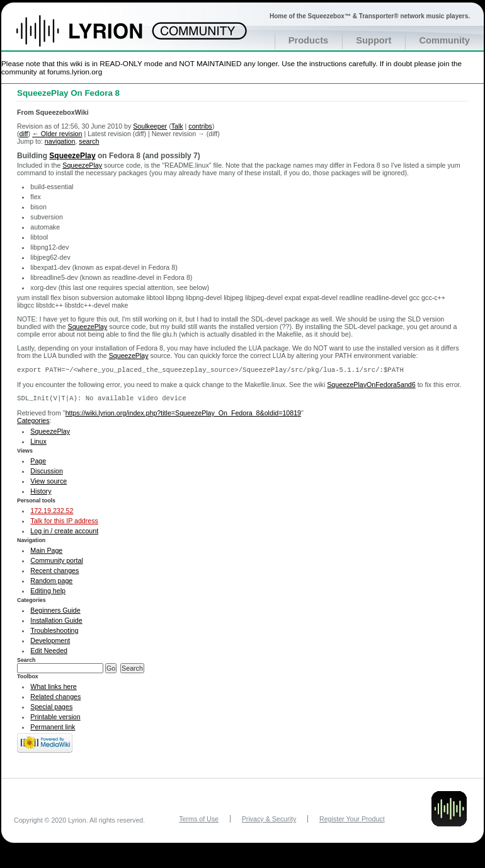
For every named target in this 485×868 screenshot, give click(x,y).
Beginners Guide (55, 613)
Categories (33, 423)
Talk (177, 126)
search (89, 141)
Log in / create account (64, 533)
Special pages (51, 709)
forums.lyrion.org (75, 72)
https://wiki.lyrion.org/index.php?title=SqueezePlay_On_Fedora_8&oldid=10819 (183, 415)
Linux (38, 444)
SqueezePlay (72, 156)
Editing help (48, 593)
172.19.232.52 (52, 513)
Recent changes (54, 573)
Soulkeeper (150, 126)
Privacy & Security (269, 821)
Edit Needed (49, 653)
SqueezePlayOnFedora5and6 (371, 386)
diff (24, 134)
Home (93, 37)
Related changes (55, 699)
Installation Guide (56, 623)
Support (374, 40)
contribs (200, 126)
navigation (60, 141)
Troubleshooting (54, 633)
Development (50, 643)
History (41, 494)
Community (444, 40)
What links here (53, 689)
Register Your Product (352, 821)
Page (38, 463)
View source (48, 483)
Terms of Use (199, 821)
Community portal (57, 563)
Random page (51, 583)
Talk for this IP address (64, 523)
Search (26, 663)
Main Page (46, 553)
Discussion (47, 473)
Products (309, 40)
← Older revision (57, 134)
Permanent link (53, 729)
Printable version (55, 719)
